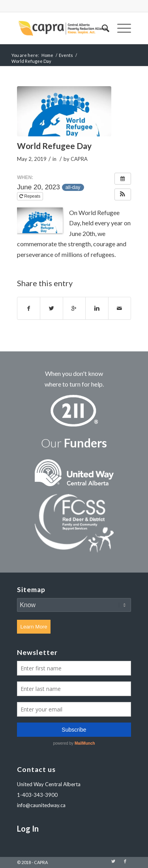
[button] (123, 194)
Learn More (34, 627)
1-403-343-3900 (37, 795)
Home (47, 55)
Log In (28, 828)
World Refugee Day (54, 146)
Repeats (30, 196)
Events (66, 55)
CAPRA (79, 159)
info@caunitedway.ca (41, 805)
